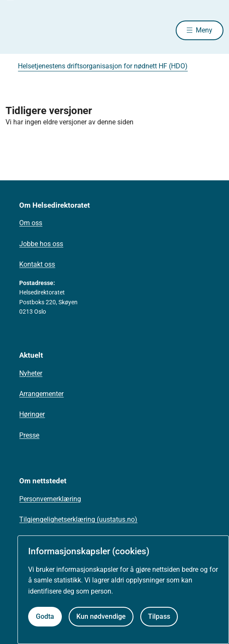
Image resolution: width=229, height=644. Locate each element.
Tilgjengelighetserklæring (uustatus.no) (78, 519)
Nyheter (31, 373)
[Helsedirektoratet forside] (16, 30)
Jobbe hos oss (41, 244)
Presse (29, 435)
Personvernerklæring (50, 499)
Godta (45, 616)
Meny (204, 30)
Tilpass (159, 616)
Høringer (32, 414)
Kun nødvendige (101, 616)
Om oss (31, 223)
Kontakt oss (37, 264)
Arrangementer (41, 394)
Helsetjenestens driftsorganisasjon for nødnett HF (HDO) (103, 66)
